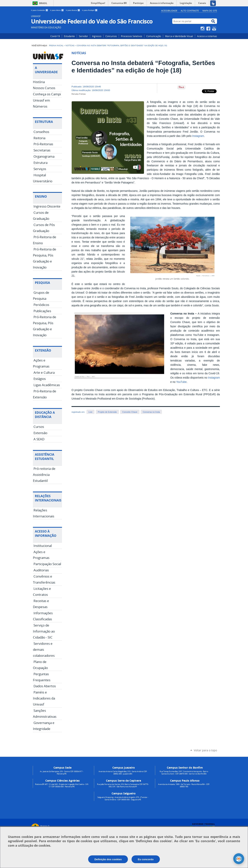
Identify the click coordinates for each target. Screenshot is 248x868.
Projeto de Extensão (107, 412)
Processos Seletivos (132, 36)
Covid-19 (55, 36)
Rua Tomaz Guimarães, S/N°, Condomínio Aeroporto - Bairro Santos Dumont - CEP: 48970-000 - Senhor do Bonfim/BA (184, 773)
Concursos (111, 36)
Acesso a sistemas (207, 36)
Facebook (209, 29)
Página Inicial (56, 45)
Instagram (203, 29)
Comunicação (154, 36)
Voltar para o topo (205, 750)
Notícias (70, 45)
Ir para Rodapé (90, 10)
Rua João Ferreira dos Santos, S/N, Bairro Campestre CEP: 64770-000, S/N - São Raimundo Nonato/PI (123, 785)
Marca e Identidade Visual (179, 36)
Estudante (69, 36)
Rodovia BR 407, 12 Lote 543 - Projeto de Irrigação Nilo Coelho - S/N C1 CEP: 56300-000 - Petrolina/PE (62, 785)
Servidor (83, 36)
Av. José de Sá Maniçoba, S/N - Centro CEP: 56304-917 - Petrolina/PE (62, 773)
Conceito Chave (130, 412)
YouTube (215, 29)
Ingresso (97, 36)
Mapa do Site (210, 11)
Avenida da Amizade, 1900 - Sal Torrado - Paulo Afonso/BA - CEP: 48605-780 (184, 785)
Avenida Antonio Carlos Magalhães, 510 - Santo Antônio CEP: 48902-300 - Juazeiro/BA (123, 773)
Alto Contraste (190, 11)
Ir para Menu (57, 10)
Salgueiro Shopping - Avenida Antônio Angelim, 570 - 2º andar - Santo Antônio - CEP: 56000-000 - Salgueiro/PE (123, 798)
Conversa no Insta (151, 412)
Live (90, 412)
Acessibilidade (169, 11)
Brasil (43, 3)
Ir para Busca (73, 10)
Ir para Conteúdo (40, 10)
